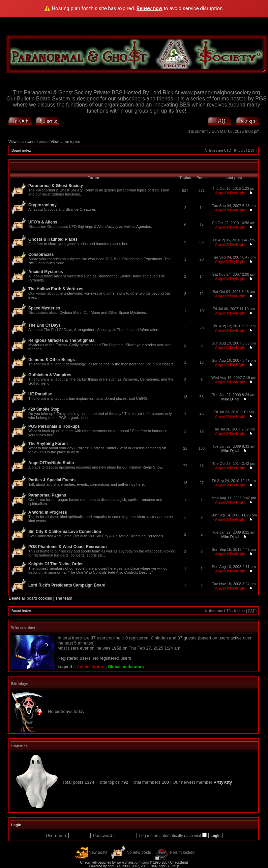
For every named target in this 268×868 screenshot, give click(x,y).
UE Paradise (40, 394)
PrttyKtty (223, 782)
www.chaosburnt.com (133, 862)
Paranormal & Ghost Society (56, 186)
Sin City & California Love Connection (65, 532)
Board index (21, 151)
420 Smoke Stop (44, 409)
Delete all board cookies (30, 598)
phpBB (113, 866)
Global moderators (126, 667)
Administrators (91, 667)
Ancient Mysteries (46, 272)
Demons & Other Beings (52, 360)
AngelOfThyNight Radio (51, 463)
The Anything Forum (48, 444)
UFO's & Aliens (43, 222)
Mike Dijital (230, 399)
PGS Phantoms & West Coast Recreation (68, 547)
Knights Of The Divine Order (55, 564)
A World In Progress (48, 512)
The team (64, 598)
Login (16, 825)
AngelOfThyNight (230, 193)
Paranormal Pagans (47, 495)
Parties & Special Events (52, 480)
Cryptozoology (42, 205)
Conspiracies (41, 255)
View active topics (65, 142)
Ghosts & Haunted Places (53, 239)
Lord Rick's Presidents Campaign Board (67, 585)
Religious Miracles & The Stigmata (61, 340)
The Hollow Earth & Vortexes (56, 289)
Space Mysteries (44, 308)
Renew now (150, 8)
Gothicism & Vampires (50, 375)
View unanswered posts (28, 142)
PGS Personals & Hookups (54, 426)
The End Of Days (44, 325)
